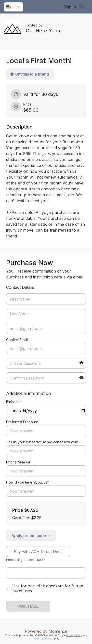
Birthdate (13, 402)
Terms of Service (42, 638)
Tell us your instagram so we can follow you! (42, 442)
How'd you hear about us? (28, 482)
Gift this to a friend (29, 74)
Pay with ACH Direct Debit (38, 552)
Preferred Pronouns (22, 422)
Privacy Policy (74, 635)
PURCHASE (28, 606)
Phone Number (18, 462)
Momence (58, 631)
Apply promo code (31, 536)
